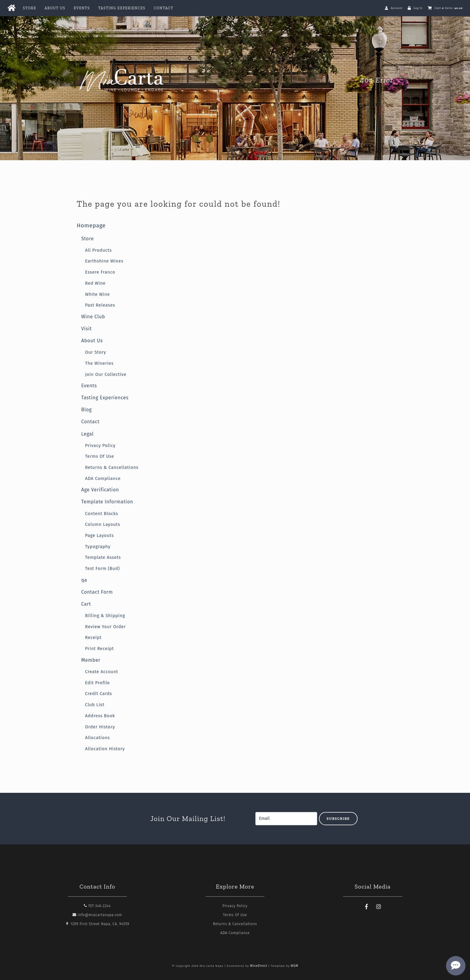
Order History (100, 727)
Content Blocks (102, 514)
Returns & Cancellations (112, 467)
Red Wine (95, 283)
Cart (86, 604)
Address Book (100, 716)
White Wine (98, 294)
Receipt (93, 637)
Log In (418, 8)
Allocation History (105, 749)
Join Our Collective (106, 374)
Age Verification (100, 490)
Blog (86, 410)
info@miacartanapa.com (97, 915)
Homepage (91, 226)
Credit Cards (99, 694)
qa (84, 580)
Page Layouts (100, 535)
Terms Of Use (100, 456)
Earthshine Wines (104, 261)
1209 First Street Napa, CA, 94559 (97, 924)
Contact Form (97, 592)
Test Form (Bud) (103, 568)
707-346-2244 (97, 906)
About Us (55, 8)
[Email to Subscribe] (286, 819)
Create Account (102, 672)
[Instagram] (379, 907)
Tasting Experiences (122, 8)
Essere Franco (100, 272)
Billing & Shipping (105, 616)
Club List (95, 705)
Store (29, 8)
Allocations (98, 738)
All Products (98, 250)
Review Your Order (106, 627)
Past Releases (100, 305)
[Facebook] (367, 907)
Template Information (107, 502)
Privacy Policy (100, 445)
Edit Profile (98, 683)
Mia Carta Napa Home (122, 80)
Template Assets (103, 557)
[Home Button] (11, 8)
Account (396, 8)
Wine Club (93, 317)
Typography (98, 547)
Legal (88, 434)
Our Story (96, 352)
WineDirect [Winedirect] (259, 966)
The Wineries (99, 363)
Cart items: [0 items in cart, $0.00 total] (449, 8)
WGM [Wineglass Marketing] (294, 966)
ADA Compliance (103, 478)
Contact (164, 8)
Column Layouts (103, 524)
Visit (86, 329)
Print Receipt (100, 649)
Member (91, 660)
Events (82, 8)
